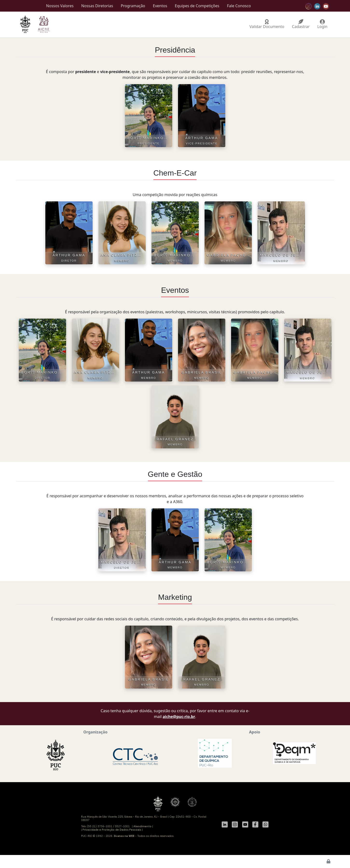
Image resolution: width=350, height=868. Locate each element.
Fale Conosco (239, 6)
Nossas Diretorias (97, 6)
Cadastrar (301, 24)
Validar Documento (267, 24)
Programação (133, 6)
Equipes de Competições (197, 6)
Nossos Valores (60, 6)
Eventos (160, 6)
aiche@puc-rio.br (179, 717)
